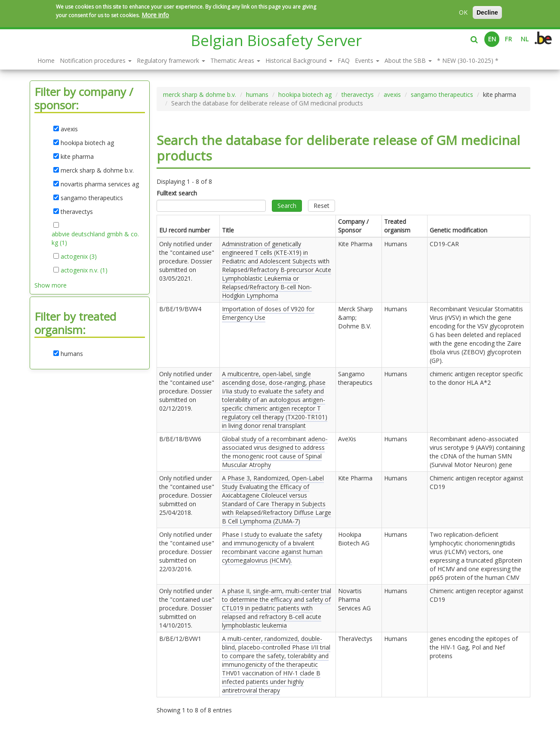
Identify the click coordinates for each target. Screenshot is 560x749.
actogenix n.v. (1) (84, 270)
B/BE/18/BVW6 (180, 439)
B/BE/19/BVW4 (180, 309)
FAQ (344, 60)
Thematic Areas (235, 60)
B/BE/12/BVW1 (180, 639)
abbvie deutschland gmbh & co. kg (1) (95, 238)
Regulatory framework (171, 60)
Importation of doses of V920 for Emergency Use (268, 313)
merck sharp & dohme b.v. (200, 94)
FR (508, 39)
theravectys (358, 94)
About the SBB (408, 60)
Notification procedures (96, 60)
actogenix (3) (79, 257)
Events (367, 60)
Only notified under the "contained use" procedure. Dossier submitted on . (187, 261)
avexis (392, 94)
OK (463, 12)
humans (257, 94)
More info (155, 15)
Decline (487, 12)
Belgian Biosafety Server (276, 40)
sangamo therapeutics (442, 94)
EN (492, 39)
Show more (51, 285)
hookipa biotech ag (305, 94)
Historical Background (299, 60)
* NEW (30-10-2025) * (468, 60)
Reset (322, 206)
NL (525, 39)
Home (46, 60)
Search (287, 206)
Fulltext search (177, 193)
